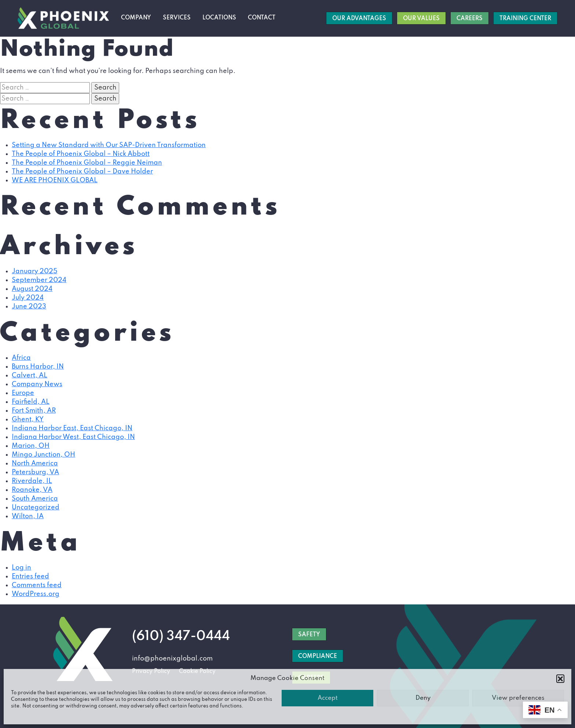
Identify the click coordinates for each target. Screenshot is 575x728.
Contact (262, 18)
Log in (21, 568)
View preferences (518, 698)
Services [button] (177, 18)
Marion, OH (31, 446)
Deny (423, 698)
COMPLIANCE (318, 656)
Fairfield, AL (31, 402)
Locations (219, 18)
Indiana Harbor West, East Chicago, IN (73, 437)
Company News (37, 384)
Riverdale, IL (32, 481)
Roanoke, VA (32, 490)
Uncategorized (36, 508)
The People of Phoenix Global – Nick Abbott (81, 154)
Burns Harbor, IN (38, 367)
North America (35, 464)
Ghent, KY (28, 420)
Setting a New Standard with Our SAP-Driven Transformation (109, 145)
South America (35, 499)
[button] (560, 678)
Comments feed (37, 585)
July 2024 (28, 298)
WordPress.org (36, 594)
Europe (23, 393)
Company (136, 18)
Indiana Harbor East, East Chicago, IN (72, 428)
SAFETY (309, 635)
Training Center (525, 19)
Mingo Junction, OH (43, 455)
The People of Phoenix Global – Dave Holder (82, 172)
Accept (328, 698)
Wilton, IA (28, 516)
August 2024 (32, 289)
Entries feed (30, 577)
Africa (21, 358)
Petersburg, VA (35, 472)
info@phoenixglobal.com (172, 659)
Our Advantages (359, 19)
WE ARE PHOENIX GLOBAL (55, 180)
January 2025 (34, 271)
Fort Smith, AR (34, 411)
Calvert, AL (30, 376)
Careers (470, 19)
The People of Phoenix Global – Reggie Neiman (87, 163)
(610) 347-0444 (181, 636)
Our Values (421, 19)
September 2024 (39, 280)
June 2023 (29, 307)
